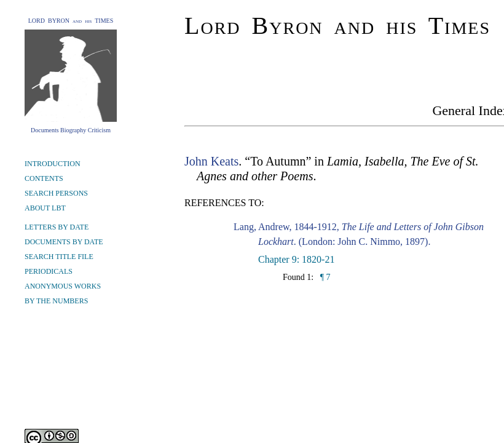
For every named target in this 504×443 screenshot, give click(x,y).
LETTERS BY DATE (57, 227)
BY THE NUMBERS (56, 301)
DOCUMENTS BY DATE (64, 242)
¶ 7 (324, 277)
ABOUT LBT (45, 208)
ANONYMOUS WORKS (63, 286)
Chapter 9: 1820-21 (296, 259)
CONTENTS (44, 178)
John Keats (211, 161)
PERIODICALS (49, 271)
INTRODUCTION (53, 164)
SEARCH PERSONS (56, 193)
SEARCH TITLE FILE (59, 257)
